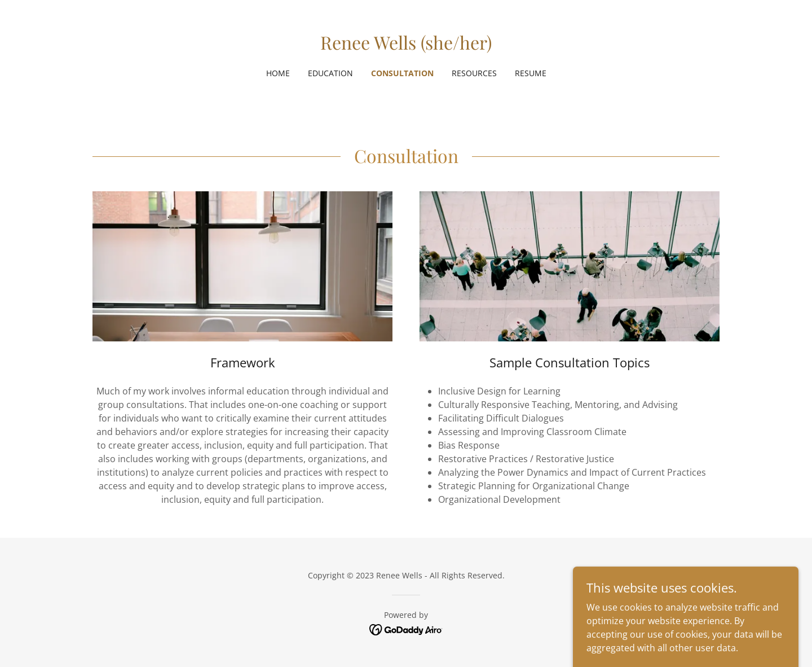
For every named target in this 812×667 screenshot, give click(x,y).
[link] (406, 46)
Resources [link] (474, 73)
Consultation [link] (402, 73)
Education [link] (330, 73)
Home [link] (278, 73)
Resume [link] (531, 73)
